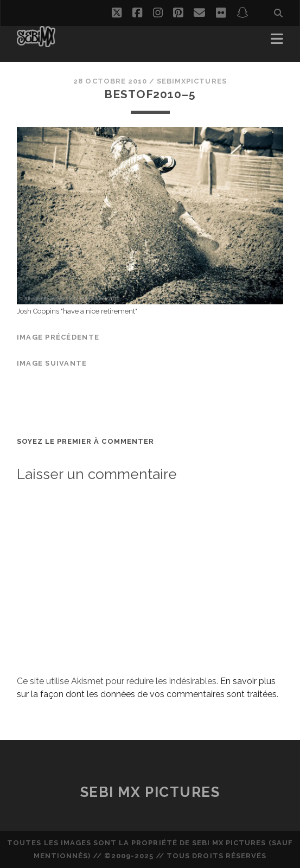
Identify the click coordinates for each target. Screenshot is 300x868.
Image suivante (52, 363)
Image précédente (58, 337)
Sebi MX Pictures (150, 792)
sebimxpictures (192, 81)
